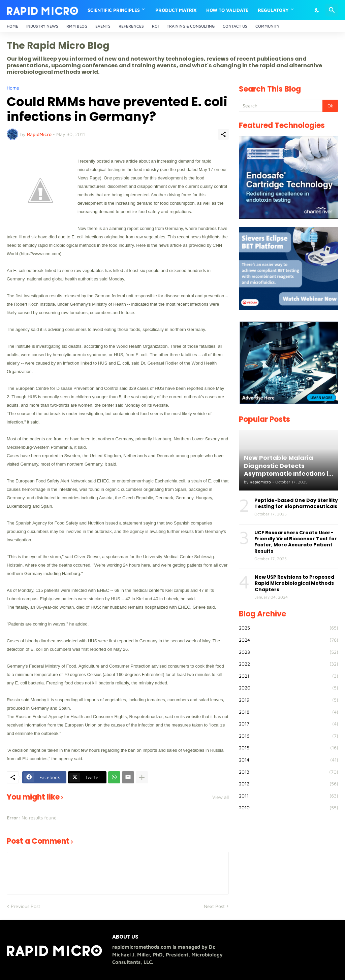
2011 (289, 796)
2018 (289, 712)
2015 (289, 748)
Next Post (214, 906)
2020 (289, 688)
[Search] (332, 10)
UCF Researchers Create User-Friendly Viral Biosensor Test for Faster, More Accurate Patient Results (296, 542)
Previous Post (25, 906)
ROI (155, 26)
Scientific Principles (114, 10)
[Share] (223, 134)
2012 (289, 784)
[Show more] (142, 777)
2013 (289, 772)
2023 (289, 652)
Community (268, 26)
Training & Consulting (191, 26)
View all (221, 797)
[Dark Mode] (317, 10)
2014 (289, 760)
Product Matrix (176, 10)
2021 (289, 676)
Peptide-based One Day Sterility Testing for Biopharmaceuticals (296, 503)
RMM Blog (77, 26)
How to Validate (227, 10)
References (131, 26)
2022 (289, 664)
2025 (289, 628)
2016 (289, 736)
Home (12, 26)
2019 (289, 700)
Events (103, 26)
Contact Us (235, 26)
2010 (289, 808)
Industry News (42, 26)
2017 (289, 724)
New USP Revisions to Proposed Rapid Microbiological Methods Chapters (294, 583)
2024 (289, 640)
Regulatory (273, 10)
